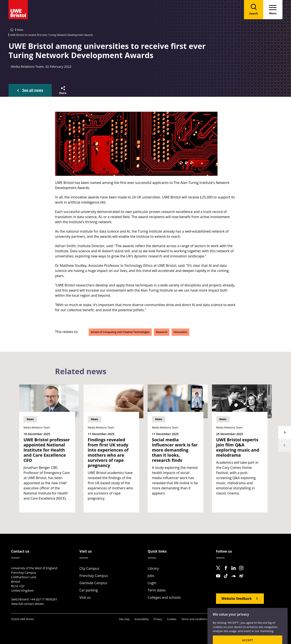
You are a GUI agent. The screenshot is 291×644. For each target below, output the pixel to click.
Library (153, 568)
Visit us (85, 597)
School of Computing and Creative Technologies (120, 332)
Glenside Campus (93, 583)
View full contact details (27, 604)
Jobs (151, 576)
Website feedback (237, 599)
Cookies (172, 619)
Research (162, 332)
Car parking (89, 590)
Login (152, 583)
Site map (124, 619)
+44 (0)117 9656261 (44, 599)
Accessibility (142, 619)
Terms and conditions (194, 619)
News (20, 30)
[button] (62, 90)
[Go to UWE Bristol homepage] (12, 30)
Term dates (157, 590)
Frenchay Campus (94, 576)
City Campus (89, 568)
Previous (285, 445)
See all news (33, 90)
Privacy (158, 619)
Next (285, 433)
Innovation (180, 332)
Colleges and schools (164, 597)
